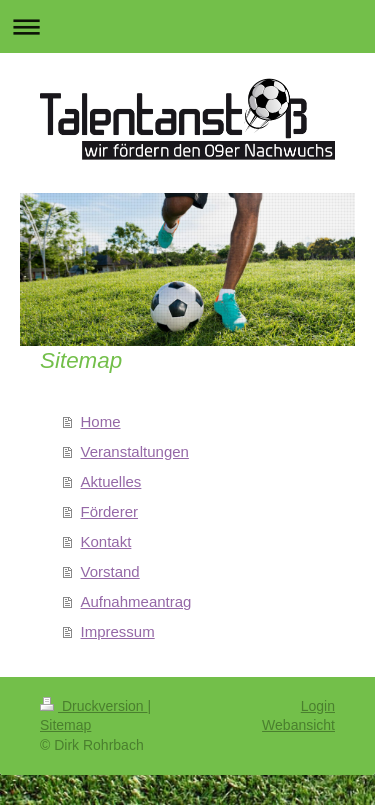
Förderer (110, 511)
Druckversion (93, 706)
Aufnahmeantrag (136, 601)
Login (318, 706)
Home (101, 421)
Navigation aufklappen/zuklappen (187, 26)
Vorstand (110, 571)
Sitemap (65, 725)
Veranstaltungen (135, 451)
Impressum (118, 631)
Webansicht (298, 725)
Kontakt (106, 541)
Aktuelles (111, 481)
